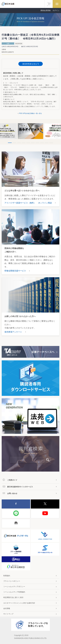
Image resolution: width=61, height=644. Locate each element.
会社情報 (7, 608)
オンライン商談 (45, 203)
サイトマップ (8, 614)
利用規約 (7, 576)
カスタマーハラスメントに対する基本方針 (19, 603)
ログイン (56, 10)
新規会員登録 (46, 10)
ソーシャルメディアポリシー (14, 587)
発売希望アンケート (13, 332)
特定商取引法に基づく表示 (13, 597)
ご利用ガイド (12, 480)
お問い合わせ (12, 493)
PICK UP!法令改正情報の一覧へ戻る (31, 113)
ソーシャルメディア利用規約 (14, 592)
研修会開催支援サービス (15, 271)
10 (51, 143)
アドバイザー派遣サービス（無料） (20, 203)
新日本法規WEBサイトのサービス (20, 487)
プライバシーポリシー (12, 581)
